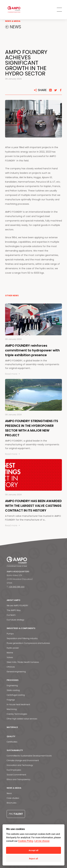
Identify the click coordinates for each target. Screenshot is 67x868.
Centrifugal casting (16, 695)
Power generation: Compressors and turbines (28, 643)
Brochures (12, 803)
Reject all (33, 859)
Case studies (13, 798)
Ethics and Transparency (19, 779)
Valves (10, 657)
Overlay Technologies (17, 714)
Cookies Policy (26, 841)
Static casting (13, 690)
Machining (12, 709)
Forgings (11, 700)
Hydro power (13, 648)
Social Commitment (16, 775)
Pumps (10, 634)
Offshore (11, 667)
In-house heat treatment (18, 704)
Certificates (12, 742)
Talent (16, 814)
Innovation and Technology (20, 765)
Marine (10, 653)
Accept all (33, 850)
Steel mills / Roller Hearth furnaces (23, 662)
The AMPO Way (14, 610)
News (9, 793)
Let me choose (42, 841)
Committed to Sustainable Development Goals (29, 756)
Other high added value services (22, 719)
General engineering (16, 672)
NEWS (15, 27)
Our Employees (14, 770)
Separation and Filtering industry (22, 638)
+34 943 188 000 (17, 587)
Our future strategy (16, 620)
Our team (11, 615)
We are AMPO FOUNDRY (17, 606)
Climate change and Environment (23, 760)
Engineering (12, 686)
